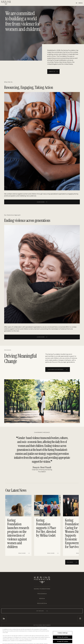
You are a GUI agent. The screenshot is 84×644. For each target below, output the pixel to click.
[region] (42, 526)
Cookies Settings (63, 637)
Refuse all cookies (63, 642)
